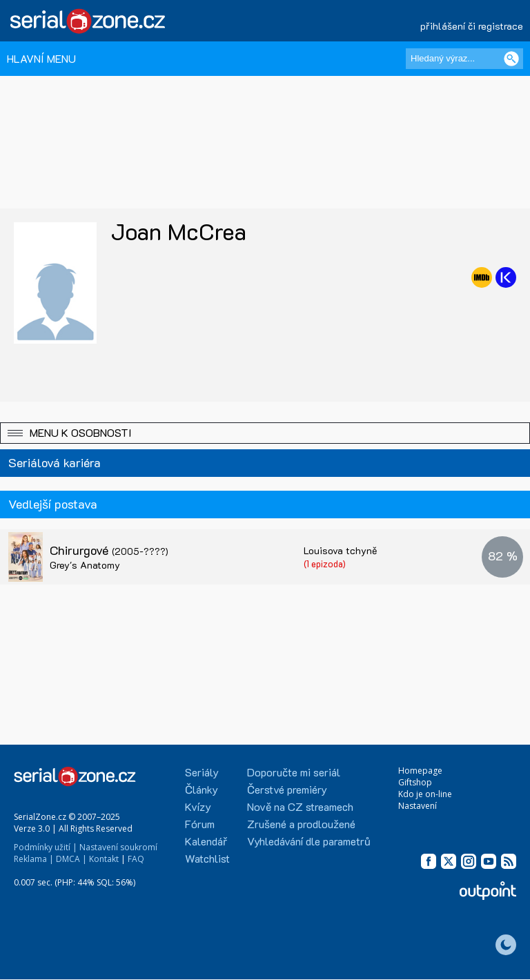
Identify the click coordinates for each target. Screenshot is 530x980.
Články (202, 789)
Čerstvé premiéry (287, 789)
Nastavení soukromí (118, 847)
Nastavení (418, 806)
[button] (265, 433)
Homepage (420, 771)
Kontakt (104, 859)
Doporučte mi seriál (294, 772)
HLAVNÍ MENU (41, 58)
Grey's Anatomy (85, 565)
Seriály (202, 772)
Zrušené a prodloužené (301, 824)
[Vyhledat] (511, 59)
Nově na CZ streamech (300, 806)
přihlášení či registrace (472, 26)
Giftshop (415, 782)
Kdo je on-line (425, 794)
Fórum (200, 824)
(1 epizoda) (325, 563)
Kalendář (206, 841)
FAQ (136, 859)
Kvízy (198, 806)
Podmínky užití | (46, 847)
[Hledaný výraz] (464, 59)
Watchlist (207, 858)
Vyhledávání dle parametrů (309, 841)
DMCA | (71, 859)
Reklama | (34, 859)
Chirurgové (109, 550)
